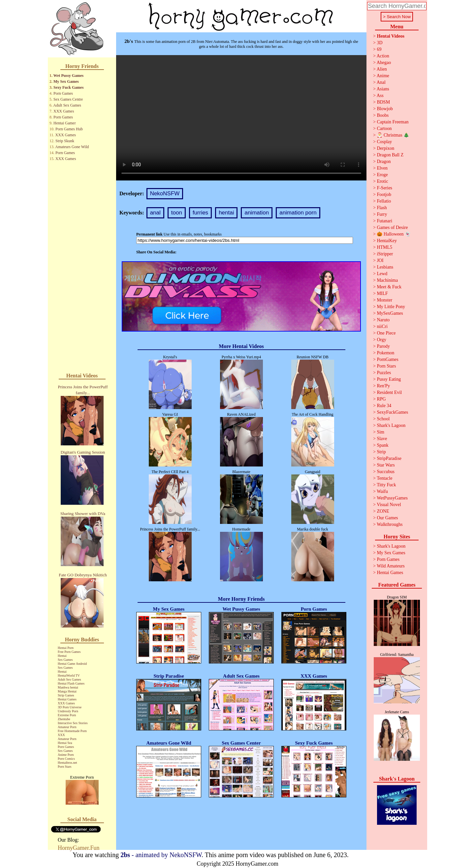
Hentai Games (67, 699)
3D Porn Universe (70, 707)
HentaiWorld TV (69, 675)
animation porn (298, 213)
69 (379, 49)
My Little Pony (391, 307)
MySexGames (390, 313)
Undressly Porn (68, 711)
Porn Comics (66, 759)
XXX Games (64, 111)
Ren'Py (383, 386)
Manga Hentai (67, 691)
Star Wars (386, 465)
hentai (226, 213)
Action (383, 56)
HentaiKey (387, 241)
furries (200, 213)
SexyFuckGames (392, 412)
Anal (381, 82)
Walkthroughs (390, 524)
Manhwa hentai (68, 687)
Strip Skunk (65, 141)
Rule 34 (384, 406)
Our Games (387, 518)
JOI (380, 260)
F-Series (384, 188)
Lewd (382, 274)
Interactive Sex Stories (73, 723)
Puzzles (384, 373)
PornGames (387, 359)
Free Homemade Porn (72, 731)
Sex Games (65, 660)
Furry (382, 214)
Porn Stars (64, 767)
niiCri (382, 326)
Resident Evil (389, 392)
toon (177, 213)
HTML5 (384, 247)
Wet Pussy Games (68, 76)
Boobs (383, 115)
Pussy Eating (389, 379)
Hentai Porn (66, 648)
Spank (382, 445)
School (383, 419)
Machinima (387, 280)
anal (155, 213)
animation (257, 213)
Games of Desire (392, 227)
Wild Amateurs (391, 566)
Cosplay (384, 142)
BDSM (383, 102)
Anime (383, 76)
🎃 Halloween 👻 (394, 234)
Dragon (384, 161)
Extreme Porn (67, 715)
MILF (382, 293)
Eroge (382, 175)
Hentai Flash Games (71, 683)
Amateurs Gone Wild (72, 147)
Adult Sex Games (67, 105)
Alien (382, 69)
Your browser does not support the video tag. (241, 118)
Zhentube (64, 719)
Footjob (384, 194)
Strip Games (66, 695)
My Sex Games (66, 81)
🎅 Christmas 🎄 (393, 135)
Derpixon (385, 148)
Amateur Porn (67, 727)
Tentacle (384, 478)
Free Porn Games (69, 652)
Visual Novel (389, 505)
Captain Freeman (393, 122)
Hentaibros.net (67, 763)
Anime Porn (66, 755)
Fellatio (384, 201)
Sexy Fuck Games (68, 87)
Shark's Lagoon (391, 425)
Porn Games (63, 93)
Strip (381, 452)
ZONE (383, 511)
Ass (380, 96)
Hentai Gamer (65, 123)
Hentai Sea (65, 743)
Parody (383, 346)
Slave (382, 439)
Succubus (386, 472)
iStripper (385, 254)
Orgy (381, 340)
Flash (382, 208)
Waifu (382, 491)
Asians (383, 89)
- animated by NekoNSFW (161, 855)
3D (380, 43)
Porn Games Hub (69, 129)
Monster (384, 300)
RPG (381, 399)
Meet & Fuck (389, 287)
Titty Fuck (386, 485)
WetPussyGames (392, 498)
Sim (380, 432)
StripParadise (389, 458)
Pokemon (385, 353)
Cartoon (384, 129)
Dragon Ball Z (390, 155)
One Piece (386, 333)
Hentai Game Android (72, 664)
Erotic (382, 181)
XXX (61, 735)
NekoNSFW (165, 193)
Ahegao (384, 63)
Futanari (384, 221)
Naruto (383, 320)
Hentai (62, 656)
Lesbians (385, 267)
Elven (382, 168)
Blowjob (385, 109)
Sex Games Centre (68, 99)
